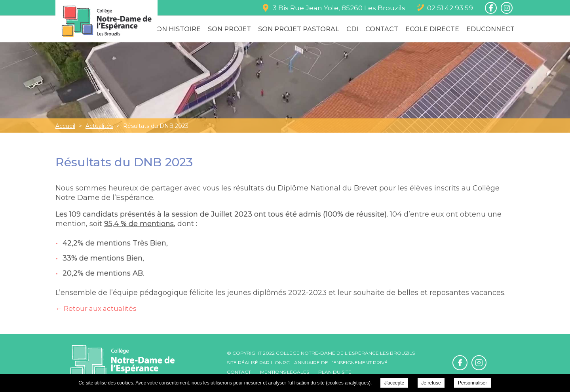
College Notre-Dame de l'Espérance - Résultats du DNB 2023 (106, 21)
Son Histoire (177, 29)
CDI (352, 29)
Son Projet (229, 29)
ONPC (282, 363)
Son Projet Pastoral (299, 29)
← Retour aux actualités (96, 308)
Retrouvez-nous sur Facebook (491, 8)
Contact (382, 29)
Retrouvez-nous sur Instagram (507, 8)
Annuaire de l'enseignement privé (341, 363)
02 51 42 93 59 (450, 8)
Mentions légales (285, 372)
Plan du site (335, 372)
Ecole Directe (432, 29)
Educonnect (490, 29)
